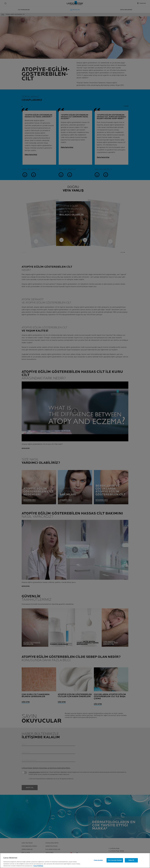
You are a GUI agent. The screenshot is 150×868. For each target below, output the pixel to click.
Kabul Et (131, 860)
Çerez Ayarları (98, 860)
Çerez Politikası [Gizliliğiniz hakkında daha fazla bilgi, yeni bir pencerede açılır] (38, 866)
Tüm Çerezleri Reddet (115, 860)
